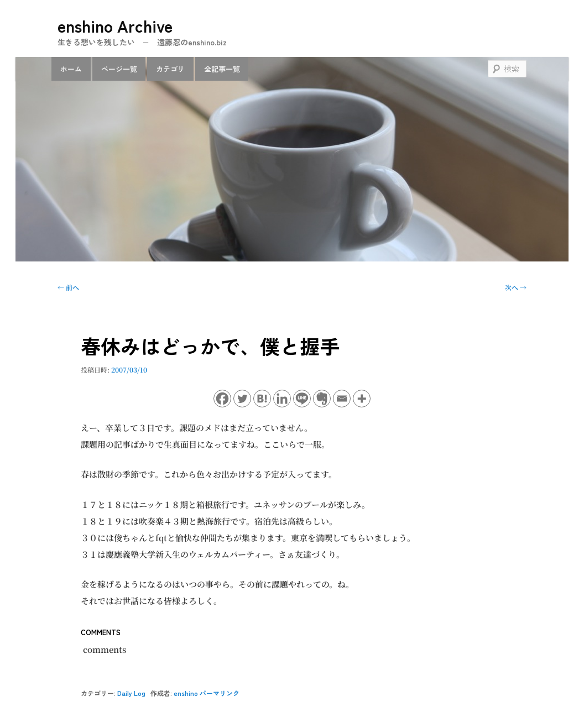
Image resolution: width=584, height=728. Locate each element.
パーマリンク (220, 693)
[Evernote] (322, 399)
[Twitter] (242, 399)
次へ (516, 287)
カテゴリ (170, 69)
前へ (68, 287)
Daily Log (131, 693)
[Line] (302, 399)
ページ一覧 (119, 69)
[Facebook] (222, 399)
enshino (186, 693)
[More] (362, 399)
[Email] (342, 399)
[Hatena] (262, 399)
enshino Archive (115, 25)
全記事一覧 (222, 69)
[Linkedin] (282, 399)
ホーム (71, 69)
